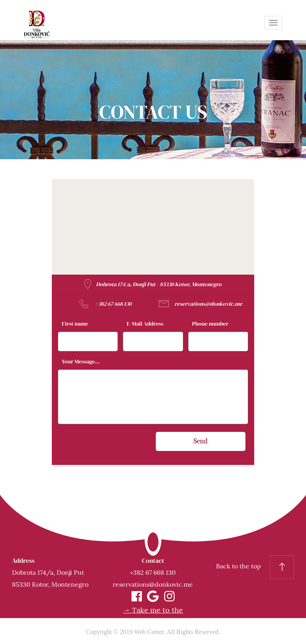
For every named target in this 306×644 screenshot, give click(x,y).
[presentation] (121, 447)
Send (201, 441)
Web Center (149, 632)
